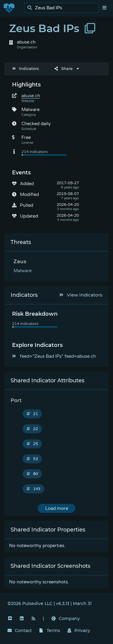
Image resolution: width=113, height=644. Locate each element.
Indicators (26, 68)
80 (32, 474)
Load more (57, 508)
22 (32, 429)
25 (32, 444)
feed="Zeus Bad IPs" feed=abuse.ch (54, 356)
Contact (20, 630)
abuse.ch (31, 96)
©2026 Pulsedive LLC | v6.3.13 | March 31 (50, 603)
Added (27, 184)
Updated (29, 216)
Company (66, 618)
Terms (50, 630)
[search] (63, 8)
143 (33, 489)
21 (32, 414)
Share (64, 68)
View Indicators (81, 295)
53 (32, 459)
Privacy (79, 630)
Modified (29, 194)
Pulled (27, 205)
